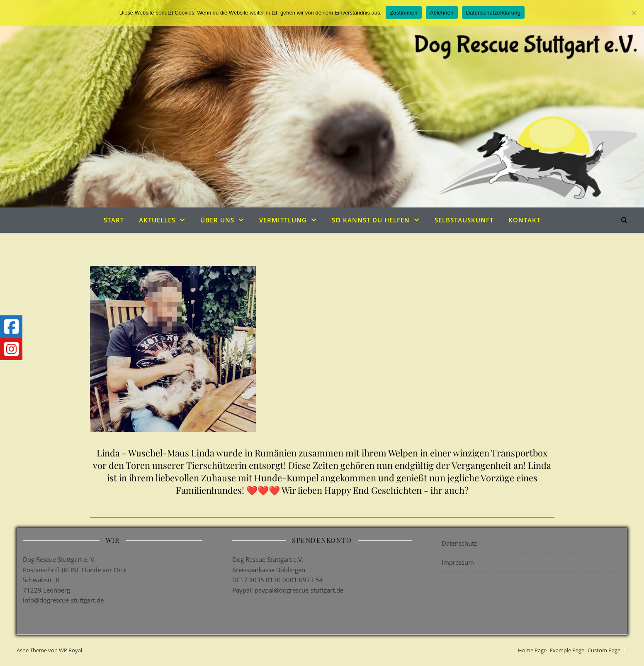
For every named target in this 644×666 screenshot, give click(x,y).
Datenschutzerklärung (493, 13)
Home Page (532, 650)
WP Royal (70, 650)
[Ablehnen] (634, 13)
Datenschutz (459, 543)
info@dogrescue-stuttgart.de (63, 600)
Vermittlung (283, 220)
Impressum (458, 562)
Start (114, 220)
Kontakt (524, 220)
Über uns (217, 220)
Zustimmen (404, 13)
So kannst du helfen (371, 220)
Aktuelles (157, 220)
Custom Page (604, 650)
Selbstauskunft (464, 220)
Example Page (567, 650)
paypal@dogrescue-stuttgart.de (299, 590)
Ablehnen (442, 13)
